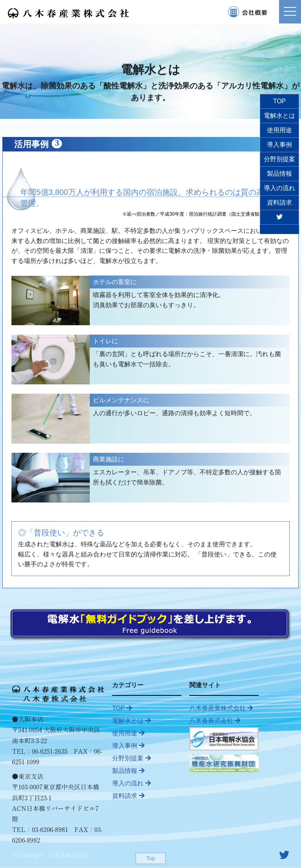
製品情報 (128, 771)
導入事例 (128, 746)
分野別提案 (131, 758)
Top (151, 858)
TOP (122, 708)
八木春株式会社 (215, 721)
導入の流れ (131, 783)
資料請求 (128, 796)
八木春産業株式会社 (221, 708)
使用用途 (128, 733)
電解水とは (131, 721)
